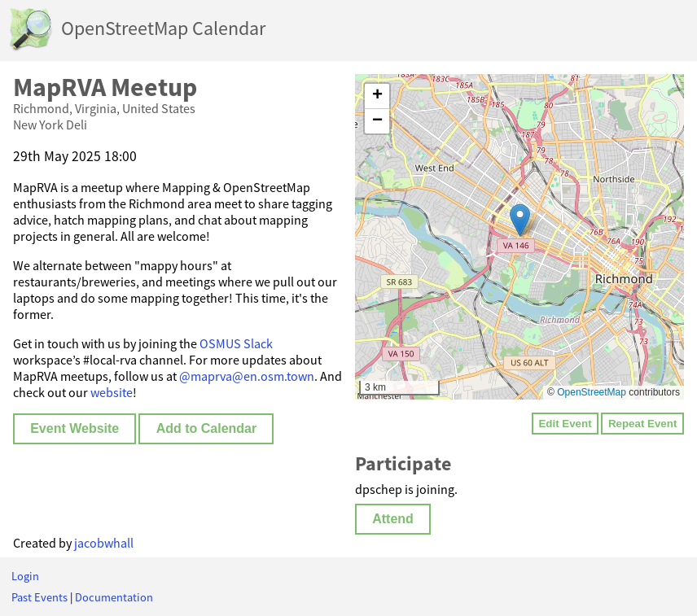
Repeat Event (642, 424)
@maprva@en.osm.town (247, 376)
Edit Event (565, 424)
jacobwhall (104, 543)
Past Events (39, 597)
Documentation (114, 597)
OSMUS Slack (236, 343)
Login (25, 576)
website (112, 392)
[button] (520, 220)
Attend (393, 519)
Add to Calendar (207, 428)
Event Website (75, 428)
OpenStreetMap (592, 392)
